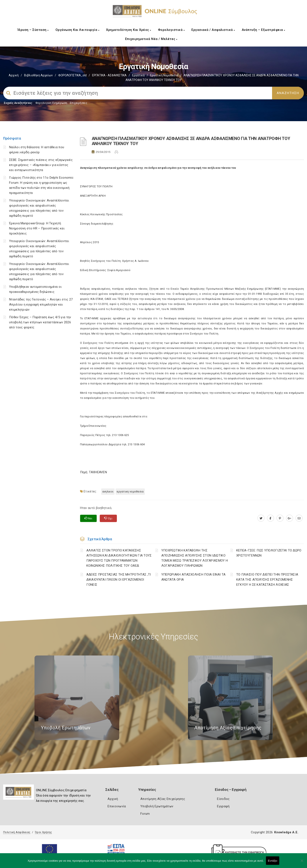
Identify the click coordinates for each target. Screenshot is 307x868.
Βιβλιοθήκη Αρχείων (38, 75)
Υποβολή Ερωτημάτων (157, 806)
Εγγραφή (223, 806)
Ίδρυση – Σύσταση (33, 30)
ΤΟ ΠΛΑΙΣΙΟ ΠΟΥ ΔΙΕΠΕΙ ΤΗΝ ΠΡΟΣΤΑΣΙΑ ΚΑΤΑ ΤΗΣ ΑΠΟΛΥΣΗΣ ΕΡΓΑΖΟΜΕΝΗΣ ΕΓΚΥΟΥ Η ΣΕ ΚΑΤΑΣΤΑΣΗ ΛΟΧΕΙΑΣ (267, 580)
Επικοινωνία (117, 806)
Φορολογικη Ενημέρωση (51, 103)
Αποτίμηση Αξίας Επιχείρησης (163, 799)
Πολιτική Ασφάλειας (17, 832)
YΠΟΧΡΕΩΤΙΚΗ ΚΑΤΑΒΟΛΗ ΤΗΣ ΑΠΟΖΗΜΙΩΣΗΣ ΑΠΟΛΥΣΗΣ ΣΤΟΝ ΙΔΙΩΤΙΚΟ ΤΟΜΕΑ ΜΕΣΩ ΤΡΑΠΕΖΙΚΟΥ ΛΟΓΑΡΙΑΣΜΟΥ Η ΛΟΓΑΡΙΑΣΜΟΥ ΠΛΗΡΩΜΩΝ (195, 558)
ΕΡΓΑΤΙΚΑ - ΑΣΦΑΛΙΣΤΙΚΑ (109, 75)
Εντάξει (273, 861)
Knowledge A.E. (286, 832)
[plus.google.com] (290, 518)
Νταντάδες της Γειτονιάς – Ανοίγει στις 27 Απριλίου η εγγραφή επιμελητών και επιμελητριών (41, 304)
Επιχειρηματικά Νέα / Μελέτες (151, 39)
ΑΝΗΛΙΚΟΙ (108, 492)
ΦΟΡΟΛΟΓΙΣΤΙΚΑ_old (72, 75)
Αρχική (14, 75)
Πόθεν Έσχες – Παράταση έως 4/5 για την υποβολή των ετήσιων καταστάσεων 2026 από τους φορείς (40, 322)
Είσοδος (223, 799)
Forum (145, 814)
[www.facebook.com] (270, 518)
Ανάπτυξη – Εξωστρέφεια (263, 30)
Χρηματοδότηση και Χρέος (129, 30)
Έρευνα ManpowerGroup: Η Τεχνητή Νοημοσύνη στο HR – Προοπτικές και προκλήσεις (37, 228)
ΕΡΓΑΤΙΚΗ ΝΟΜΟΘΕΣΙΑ (130, 492)
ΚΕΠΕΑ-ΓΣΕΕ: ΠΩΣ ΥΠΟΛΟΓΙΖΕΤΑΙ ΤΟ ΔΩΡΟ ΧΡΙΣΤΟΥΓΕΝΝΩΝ (269, 553)
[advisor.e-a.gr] (299, 518)
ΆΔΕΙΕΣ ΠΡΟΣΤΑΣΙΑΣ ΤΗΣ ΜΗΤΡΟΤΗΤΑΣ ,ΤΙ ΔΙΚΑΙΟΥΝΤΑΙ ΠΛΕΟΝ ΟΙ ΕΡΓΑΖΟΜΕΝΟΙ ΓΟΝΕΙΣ (119, 580)
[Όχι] (302, 863)
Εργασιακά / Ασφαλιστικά (213, 30)
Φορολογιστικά (171, 30)
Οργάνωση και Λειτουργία (77, 30)
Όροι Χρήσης (43, 832)
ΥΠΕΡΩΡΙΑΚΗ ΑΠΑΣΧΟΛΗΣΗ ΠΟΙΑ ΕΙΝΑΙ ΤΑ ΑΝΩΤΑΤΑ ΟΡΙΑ (194, 577)
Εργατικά (138, 75)
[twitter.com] (261, 518)
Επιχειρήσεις (79, 103)
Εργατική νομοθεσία (164, 75)
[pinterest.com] (280, 518)
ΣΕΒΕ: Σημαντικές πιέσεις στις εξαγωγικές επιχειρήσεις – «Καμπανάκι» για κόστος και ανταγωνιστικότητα (41, 165)
